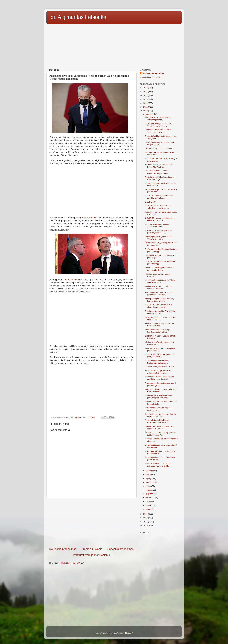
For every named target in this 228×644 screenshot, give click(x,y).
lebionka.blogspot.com (154, 73)
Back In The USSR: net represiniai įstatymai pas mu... (160, 356)
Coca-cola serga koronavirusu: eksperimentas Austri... (158, 306)
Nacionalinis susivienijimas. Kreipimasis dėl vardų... (157, 362)
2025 (146, 92)
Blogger (129, 633)
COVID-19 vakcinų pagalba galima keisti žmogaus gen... (160, 219)
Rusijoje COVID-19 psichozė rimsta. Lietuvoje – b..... (161, 184)
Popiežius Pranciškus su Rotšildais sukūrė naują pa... (160, 281)
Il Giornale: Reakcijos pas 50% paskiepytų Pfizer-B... (158, 232)
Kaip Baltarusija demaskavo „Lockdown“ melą (157, 225)
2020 (146, 111)
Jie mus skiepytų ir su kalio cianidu (160, 367)
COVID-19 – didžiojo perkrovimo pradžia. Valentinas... (159, 197)
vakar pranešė (89, 218)
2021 (146, 107)
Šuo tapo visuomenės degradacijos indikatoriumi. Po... (160, 415)
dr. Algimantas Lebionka (79, 17)
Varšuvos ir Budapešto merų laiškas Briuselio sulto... (161, 390)
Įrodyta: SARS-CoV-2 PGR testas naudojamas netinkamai (160, 378)
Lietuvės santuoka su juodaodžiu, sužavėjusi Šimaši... (160, 428)
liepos (148, 486)
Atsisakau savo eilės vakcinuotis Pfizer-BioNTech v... (159, 166)
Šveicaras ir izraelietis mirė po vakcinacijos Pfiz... (158, 119)
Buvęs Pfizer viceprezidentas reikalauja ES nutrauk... (158, 372)
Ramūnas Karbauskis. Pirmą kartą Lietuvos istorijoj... (160, 312)
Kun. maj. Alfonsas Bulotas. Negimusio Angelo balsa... (158, 172)
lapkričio (149, 471)
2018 (146, 518)
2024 (146, 95)
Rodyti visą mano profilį (150, 77)
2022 (146, 103)
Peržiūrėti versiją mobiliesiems (91, 555)
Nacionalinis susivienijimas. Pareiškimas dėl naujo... (157, 421)
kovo (148, 501)
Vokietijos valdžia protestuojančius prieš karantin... (160, 349)
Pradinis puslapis (92, 549)
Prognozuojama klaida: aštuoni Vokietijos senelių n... (159, 131)
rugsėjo (149, 478)
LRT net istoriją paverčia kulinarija (160, 148)
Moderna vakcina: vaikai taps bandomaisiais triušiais (158, 331)
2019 (146, 514)
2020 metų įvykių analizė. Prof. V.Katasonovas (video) (158, 125)
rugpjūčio (150, 482)
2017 (146, 522)
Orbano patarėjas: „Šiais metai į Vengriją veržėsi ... (159, 238)
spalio (148, 475)
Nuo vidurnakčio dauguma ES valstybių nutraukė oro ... (158, 207)
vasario (149, 505)
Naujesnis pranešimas (63, 549)
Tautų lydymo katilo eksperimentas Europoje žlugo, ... (160, 178)
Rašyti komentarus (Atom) (73, 563)
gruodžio (150, 114)
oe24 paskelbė (72, 280)
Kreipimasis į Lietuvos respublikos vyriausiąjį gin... (160, 409)
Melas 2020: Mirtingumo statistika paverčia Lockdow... (160, 269)
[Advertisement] (114, 45)
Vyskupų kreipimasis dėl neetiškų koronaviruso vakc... (160, 300)
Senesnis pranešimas (120, 549)
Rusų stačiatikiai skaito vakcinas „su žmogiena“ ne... (161, 137)
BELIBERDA (151, 202)
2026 (146, 88)
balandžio (150, 498)
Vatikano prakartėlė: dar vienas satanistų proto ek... (159, 287)
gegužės (150, 494)
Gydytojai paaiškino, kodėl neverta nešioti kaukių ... (160, 318)
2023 (146, 99)
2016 (146, 525)
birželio (149, 490)
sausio (149, 509)
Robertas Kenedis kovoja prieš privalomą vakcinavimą (158, 397)
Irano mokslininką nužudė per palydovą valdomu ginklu (158, 465)
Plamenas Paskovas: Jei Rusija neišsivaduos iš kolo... (159, 294)
